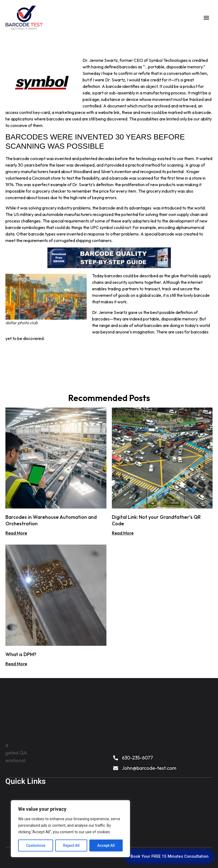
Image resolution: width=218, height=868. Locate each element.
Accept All (106, 845)
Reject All (71, 845)
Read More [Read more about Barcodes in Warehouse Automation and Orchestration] (16, 533)
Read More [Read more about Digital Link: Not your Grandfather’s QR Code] (123, 533)
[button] (206, 18)
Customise (36, 845)
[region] (70, 829)
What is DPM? (21, 654)
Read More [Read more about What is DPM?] (16, 664)
